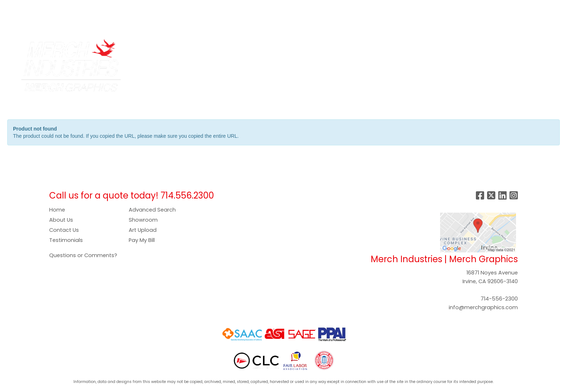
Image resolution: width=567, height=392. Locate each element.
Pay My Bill (142, 240)
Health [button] (377, 48)
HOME (15, 8)
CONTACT (21, 24)
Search (448, 8)
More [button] (487, 48)
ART (148, 8)
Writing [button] (460, 48)
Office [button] (406, 48)
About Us (61, 220)
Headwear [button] (343, 48)
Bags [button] (248, 48)
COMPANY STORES (111, 8)
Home (57, 210)
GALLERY (202, 8)
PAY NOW (172, 8)
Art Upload (143, 230)
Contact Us (64, 230)
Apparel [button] (219, 48)
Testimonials (66, 240)
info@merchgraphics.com (483, 307)
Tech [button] (432, 48)
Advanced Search (152, 210)
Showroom (143, 220)
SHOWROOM (237, 8)
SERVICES (67, 8)
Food (311, 48)
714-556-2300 (499, 299)
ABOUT (39, 8)
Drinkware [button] (280, 48)
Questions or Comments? (83, 255)
